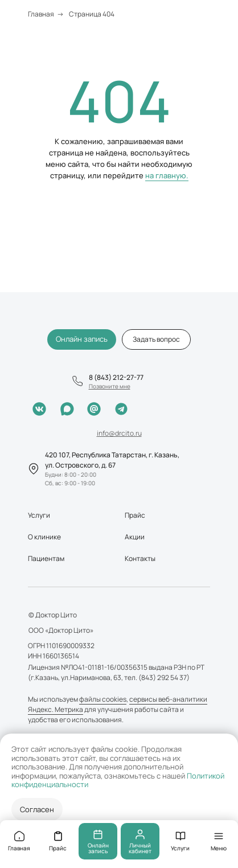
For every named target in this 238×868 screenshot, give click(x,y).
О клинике (44, 537)
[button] (156, 339)
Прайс (135, 515)
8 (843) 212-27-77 (116, 377)
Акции (135, 537)
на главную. (167, 175)
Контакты (140, 558)
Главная (41, 14)
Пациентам (46, 558)
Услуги (39, 515)
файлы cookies (103, 699)
